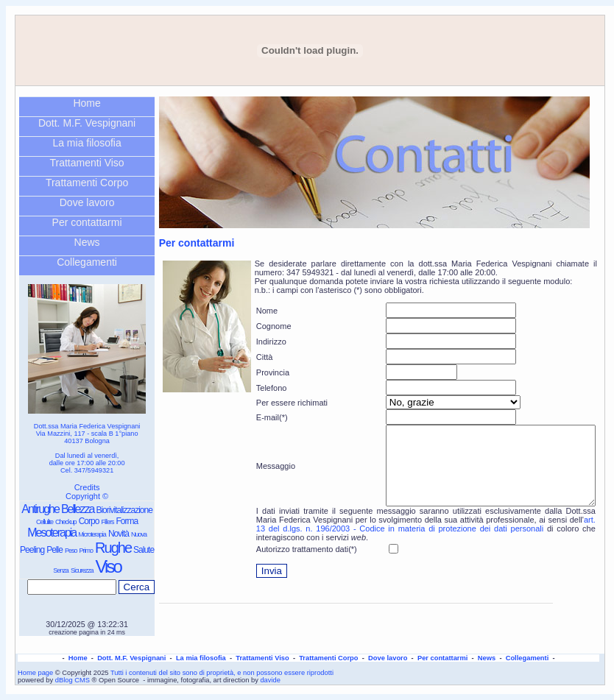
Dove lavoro (87, 202)
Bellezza (77, 509)
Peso (71, 551)
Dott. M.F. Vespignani (87, 123)
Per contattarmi (87, 222)
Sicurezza (82, 570)
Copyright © (87, 496)
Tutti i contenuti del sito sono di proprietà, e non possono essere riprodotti (222, 673)
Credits (87, 487)
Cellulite (45, 522)
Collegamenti (87, 262)
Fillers (107, 522)
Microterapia (92, 534)
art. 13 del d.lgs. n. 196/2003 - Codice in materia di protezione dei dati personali (426, 540)
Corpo (89, 521)
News (87, 242)
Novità (119, 534)
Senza (61, 570)
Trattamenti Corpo (87, 183)
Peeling (32, 550)
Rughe (113, 548)
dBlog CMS (73, 680)
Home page (35, 673)
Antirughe (40, 509)
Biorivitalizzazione (124, 510)
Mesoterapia (52, 533)
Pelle (54, 550)
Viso (108, 566)
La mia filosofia (87, 143)
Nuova (139, 534)
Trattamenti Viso (87, 163)
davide (270, 680)
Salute (144, 550)
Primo (86, 551)
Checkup (66, 522)
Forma (127, 521)
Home (87, 103)
